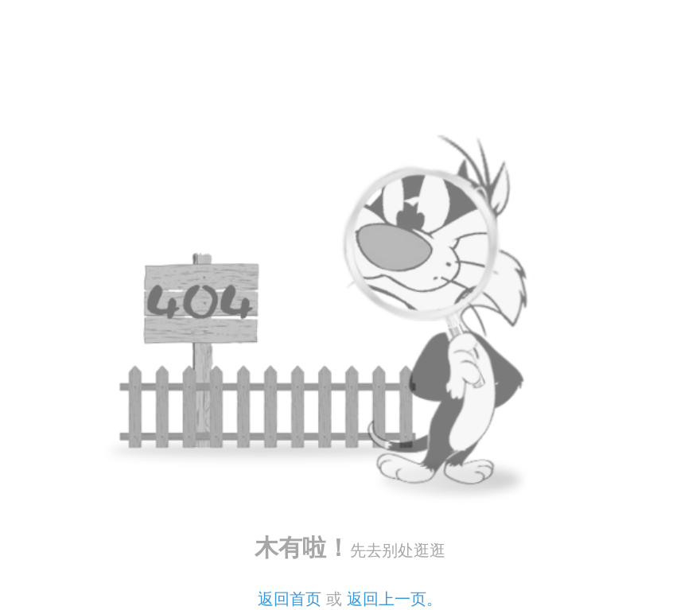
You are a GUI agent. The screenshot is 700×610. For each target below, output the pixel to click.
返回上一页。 (395, 599)
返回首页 (290, 599)
